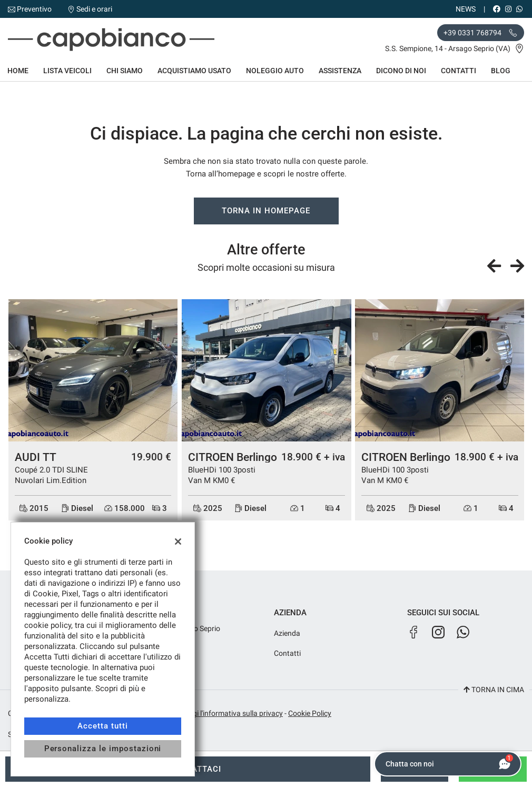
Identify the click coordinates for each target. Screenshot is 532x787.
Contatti (459, 71)
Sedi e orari (94, 9)
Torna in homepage (266, 211)
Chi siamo (125, 71)
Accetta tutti (102, 726)
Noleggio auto (275, 71)
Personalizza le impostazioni (103, 749)
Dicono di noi (401, 71)
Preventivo (34, 9)
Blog (501, 71)
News (466, 9)
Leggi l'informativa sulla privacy (232, 713)
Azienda (287, 633)
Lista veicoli (67, 71)
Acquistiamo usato (194, 71)
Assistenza (340, 71)
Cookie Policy (310, 713)
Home (18, 71)
